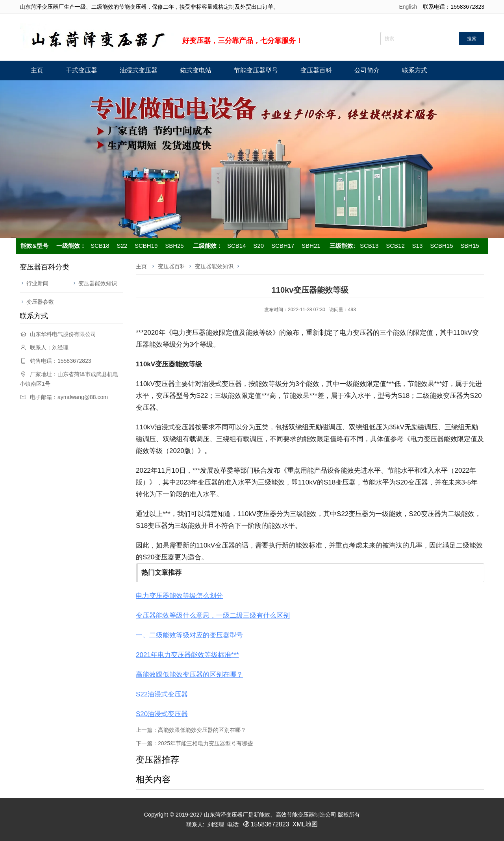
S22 (122, 246)
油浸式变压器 (139, 70)
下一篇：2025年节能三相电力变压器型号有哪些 (194, 743)
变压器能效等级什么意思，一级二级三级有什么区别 (213, 615)
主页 (37, 70)
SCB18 (100, 246)
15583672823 (270, 824)
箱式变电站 (196, 70)
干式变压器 (82, 70)
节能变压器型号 (256, 70)
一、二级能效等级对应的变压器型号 (189, 635)
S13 (418, 246)
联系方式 (415, 70)
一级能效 (68, 246)
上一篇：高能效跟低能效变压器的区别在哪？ (191, 730)
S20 (258, 246)
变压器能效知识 (98, 283)
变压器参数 (40, 302)
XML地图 (305, 824)
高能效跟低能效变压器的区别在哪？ (189, 675)
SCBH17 (283, 246)
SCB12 (395, 246)
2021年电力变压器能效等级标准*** (187, 655)
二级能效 (205, 246)
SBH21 (311, 246)
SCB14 (237, 246)
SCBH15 (441, 246)
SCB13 (369, 246)
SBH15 (470, 246)
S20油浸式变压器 (162, 714)
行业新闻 (37, 283)
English (408, 7)
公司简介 (367, 70)
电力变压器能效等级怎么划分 (179, 596)
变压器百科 (316, 70)
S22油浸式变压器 (162, 694)
